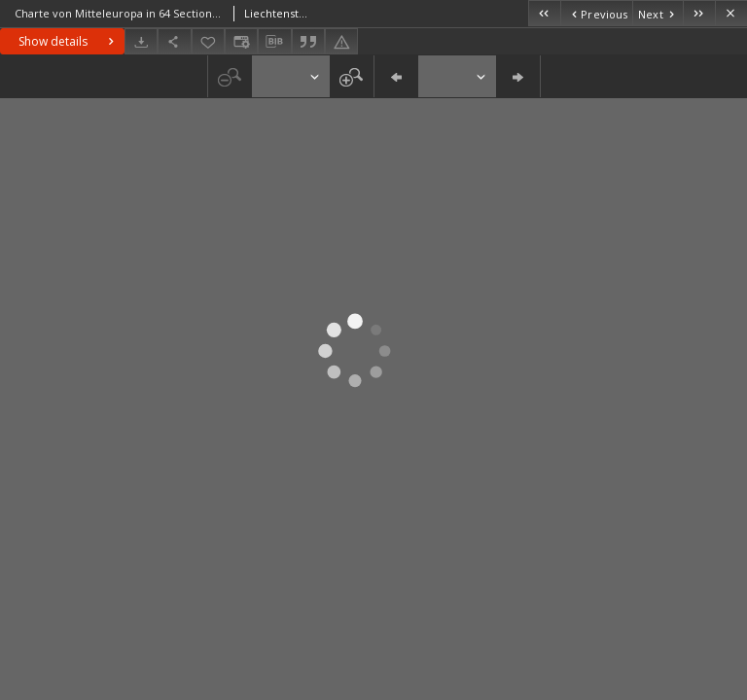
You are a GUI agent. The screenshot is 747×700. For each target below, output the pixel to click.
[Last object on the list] (699, 13)
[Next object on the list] (658, 13)
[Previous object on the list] (596, 13)
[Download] (141, 41)
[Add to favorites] (208, 41)
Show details (69, 41)
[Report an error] (341, 41)
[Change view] (241, 41)
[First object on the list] (544, 13)
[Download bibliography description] (274, 42)
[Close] (731, 13)
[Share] (174, 41)
